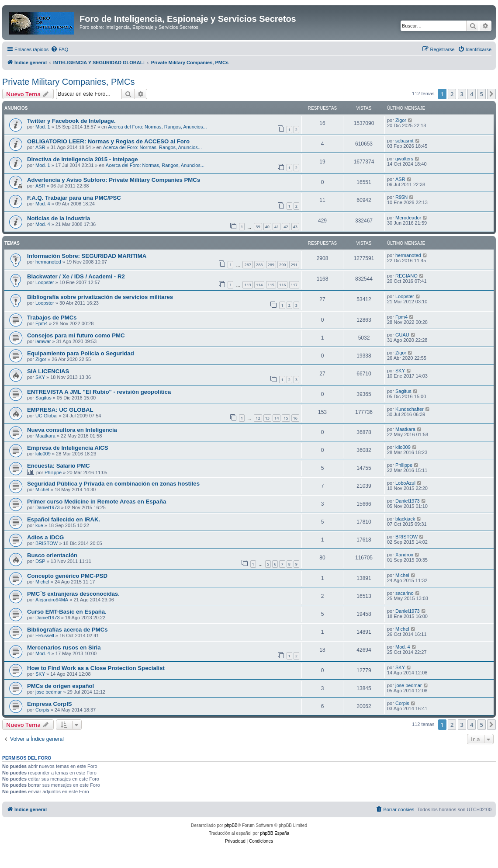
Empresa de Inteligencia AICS (68, 448)
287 (247, 265)
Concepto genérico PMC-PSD (67, 576)
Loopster (45, 282)
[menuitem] (59, 49)
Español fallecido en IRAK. (64, 519)
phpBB (231, 825)
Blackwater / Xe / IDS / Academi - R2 (76, 276)
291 (294, 265)
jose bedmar (49, 692)
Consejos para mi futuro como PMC (76, 335)
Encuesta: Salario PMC (59, 466)
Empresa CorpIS (50, 704)
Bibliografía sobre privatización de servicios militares (100, 297)
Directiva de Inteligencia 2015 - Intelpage (83, 159)
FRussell (45, 635)
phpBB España (275, 833)
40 (267, 227)
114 (259, 285)
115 (271, 285)
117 (294, 285)
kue (39, 525)
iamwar (43, 341)
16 (295, 418)
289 (271, 265)
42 (286, 227)
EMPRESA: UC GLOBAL (60, 410)
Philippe (53, 472)
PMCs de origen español (61, 686)
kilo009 (43, 454)
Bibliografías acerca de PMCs (67, 630)
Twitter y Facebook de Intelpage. (71, 121)
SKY (40, 377)
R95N (401, 197)
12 (258, 418)
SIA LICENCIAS (48, 371)
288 (259, 265)
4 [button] (472, 94)
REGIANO (406, 276)
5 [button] (482, 94)
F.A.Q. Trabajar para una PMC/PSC (74, 198)
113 (247, 285)
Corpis (42, 710)
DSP (40, 561)
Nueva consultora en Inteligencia (72, 430)
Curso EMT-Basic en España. (67, 612)
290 (282, 265)
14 (277, 418)
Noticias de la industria (59, 218)
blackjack (405, 519)
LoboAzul (405, 483)
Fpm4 (41, 323)
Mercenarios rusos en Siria (64, 648)
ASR (40, 147)
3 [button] (462, 94)
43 (295, 227)
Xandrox (404, 555)
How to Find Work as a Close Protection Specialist (96, 668)
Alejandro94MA (52, 600)
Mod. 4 (43, 204)
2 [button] (452, 94)
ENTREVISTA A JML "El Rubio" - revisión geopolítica (99, 392)
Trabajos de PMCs (52, 318)
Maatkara (45, 436)
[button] (491, 94)
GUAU (402, 335)
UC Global (47, 416)
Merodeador (408, 218)
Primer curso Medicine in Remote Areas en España (97, 502)
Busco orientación (52, 555)
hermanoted (48, 262)
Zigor (401, 120)
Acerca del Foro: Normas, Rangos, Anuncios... (157, 127)
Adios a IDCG (45, 537)
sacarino (405, 593)
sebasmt (405, 141)
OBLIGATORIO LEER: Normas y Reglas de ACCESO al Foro (108, 141)
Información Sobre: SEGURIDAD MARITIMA (87, 256)
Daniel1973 (48, 507)
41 (277, 227)
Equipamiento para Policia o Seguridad (81, 353)
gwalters (404, 159)
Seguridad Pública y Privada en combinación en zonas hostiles (113, 484)
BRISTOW (47, 543)
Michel (42, 490)
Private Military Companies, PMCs (68, 82)
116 (282, 285)
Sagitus (43, 398)
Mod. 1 (43, 127)
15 (286, 418)
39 (258, 227)
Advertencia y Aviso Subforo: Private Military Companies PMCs (114, 180)
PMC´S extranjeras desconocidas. (73, 594)
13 (267, 418)
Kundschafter (410, 409)
